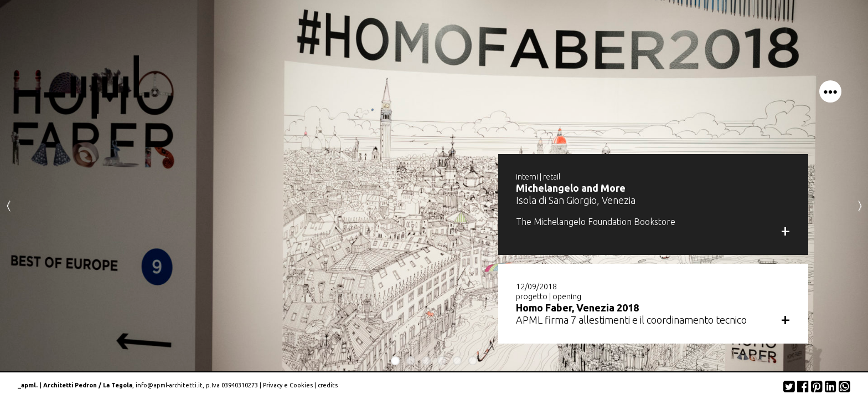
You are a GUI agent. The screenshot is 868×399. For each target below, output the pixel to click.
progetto (532, 296)
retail (552, 177)
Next (860, 205)
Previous (8, 205)
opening (567, 296)
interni (527, 177)
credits (328, 385)
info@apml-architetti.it (169, 385)
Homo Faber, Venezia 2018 (577, 308)
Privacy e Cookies (288, 385)
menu (830, 91)
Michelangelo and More (571, 188)
